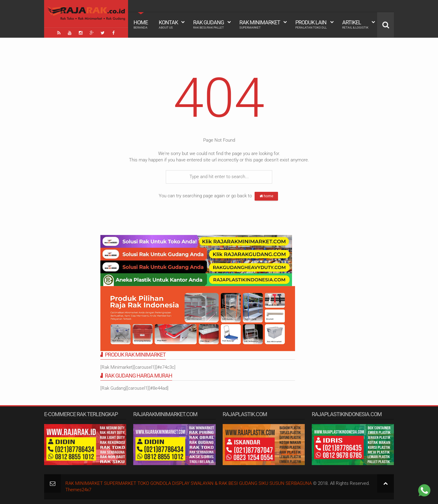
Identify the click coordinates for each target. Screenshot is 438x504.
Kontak (168, 24)
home (266, 196)
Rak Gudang (209, 24)
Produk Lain (311, 24)
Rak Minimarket (260, 24)
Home (141, 24)
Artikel (355, 24)
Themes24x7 (78, 490)
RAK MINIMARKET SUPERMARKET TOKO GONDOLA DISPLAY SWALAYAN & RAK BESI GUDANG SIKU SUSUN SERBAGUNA (189, 483)
